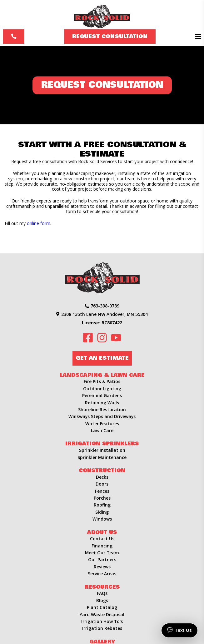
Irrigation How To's (102, 621)
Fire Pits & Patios (102, 381)
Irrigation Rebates (102, 628)
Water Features (102, 424)
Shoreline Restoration (102, 409)
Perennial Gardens (102, 395)
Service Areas (102, 574)
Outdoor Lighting (102, 389)
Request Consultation (110, 36)
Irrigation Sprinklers (102, 444)
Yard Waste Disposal (102, 614)
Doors (102, 484)
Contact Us (102, 539)
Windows (102, 519)
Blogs (102, 600)
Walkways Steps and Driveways (102, 416)
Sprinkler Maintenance (102, 457)
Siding (102, 512)
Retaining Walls (102, 403)
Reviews (102, 567)
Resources (102, 587)
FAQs (102, 593)
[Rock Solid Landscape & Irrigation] (102, 15)
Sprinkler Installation (102, 450)
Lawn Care (102, 430)
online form (39, 223)
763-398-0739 (102, 306)
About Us (102, 532)
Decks (102, 477)
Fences (102, 491)
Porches (102, 498)
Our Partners (102, 559)
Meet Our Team (102, 553)
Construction (102, 470)
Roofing (102, 505)
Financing (102, 546)
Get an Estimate (102, 358)
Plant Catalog (102, 607)
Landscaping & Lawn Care (102, 375)
